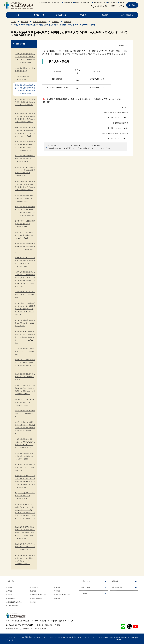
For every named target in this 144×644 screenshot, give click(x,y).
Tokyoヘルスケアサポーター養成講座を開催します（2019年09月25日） (25, 402)
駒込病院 (9, 591)
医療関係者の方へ (100, 3)
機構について (39, 15)
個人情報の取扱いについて (31, 637)
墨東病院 (9, 595)
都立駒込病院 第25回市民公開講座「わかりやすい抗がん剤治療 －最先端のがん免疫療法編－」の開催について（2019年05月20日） (25, 533)
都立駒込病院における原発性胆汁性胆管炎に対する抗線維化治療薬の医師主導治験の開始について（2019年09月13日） (25, 428)
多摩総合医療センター (38, 595)
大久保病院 (34, 587)
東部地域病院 (11, 598)
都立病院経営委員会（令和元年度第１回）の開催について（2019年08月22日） (25, 456)
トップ (17, 15)
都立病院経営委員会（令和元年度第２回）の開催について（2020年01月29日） (25, 198)
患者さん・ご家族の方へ (83, 3)
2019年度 (68, 22)
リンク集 (10, 640)
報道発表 (55, 22)
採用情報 (105, 15)
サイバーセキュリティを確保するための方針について (62, 637)
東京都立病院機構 (12, 606)
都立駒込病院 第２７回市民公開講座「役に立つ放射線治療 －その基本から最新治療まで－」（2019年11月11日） (25, 337)
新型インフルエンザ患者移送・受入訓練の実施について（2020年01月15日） (25, 235)
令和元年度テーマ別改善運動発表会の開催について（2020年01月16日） (25, 224)
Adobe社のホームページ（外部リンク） (62, 148)
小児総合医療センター (14, 602)
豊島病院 (33, 591)
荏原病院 (57, 591)
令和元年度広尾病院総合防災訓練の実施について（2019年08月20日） (25, 467)
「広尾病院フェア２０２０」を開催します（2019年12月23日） (25, 295)
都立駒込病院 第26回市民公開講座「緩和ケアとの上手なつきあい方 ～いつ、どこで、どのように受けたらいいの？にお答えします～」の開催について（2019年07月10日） (25, 513)
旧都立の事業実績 (40, 22)
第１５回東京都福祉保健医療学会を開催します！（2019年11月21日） (25, 323)
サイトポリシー (13, 637)
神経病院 (57, 598)
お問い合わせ (68, 3)
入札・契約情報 (127, 15)
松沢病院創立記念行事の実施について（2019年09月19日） (25, 414)
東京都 (122, 3)
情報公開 (83, 15)
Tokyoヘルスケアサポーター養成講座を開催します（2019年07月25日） (25, 496)
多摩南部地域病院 (36, 598)
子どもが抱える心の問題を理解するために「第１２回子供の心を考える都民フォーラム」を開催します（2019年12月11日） (25, 309)
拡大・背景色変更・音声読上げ (49, 3)
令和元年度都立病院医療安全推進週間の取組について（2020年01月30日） (25, 159)
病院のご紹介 (61, 15)
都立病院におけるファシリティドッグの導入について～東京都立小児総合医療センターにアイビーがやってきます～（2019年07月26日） (25, 482)
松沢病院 (33, 602)
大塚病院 (57, 587)
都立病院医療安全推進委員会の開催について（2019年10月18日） (25, 377)
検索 (133, 5)
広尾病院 (9, 587)
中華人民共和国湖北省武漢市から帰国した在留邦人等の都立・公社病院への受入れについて (82, 101)
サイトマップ (113, 3)
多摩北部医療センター (62, 595)
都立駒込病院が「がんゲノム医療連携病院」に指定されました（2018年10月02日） (25, 547)
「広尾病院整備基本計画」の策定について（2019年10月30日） (25, 351)
